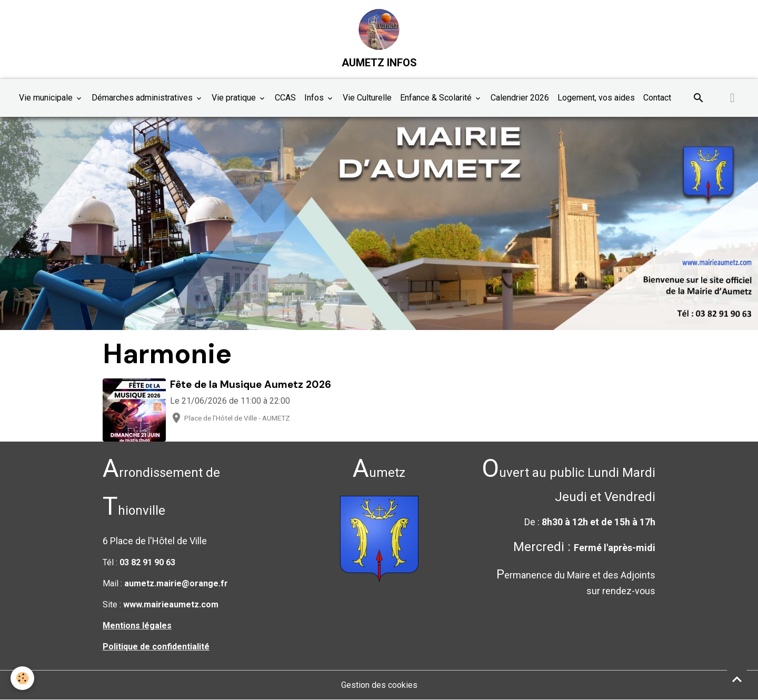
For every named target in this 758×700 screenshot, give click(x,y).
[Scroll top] (737, 679)
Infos (315, 98)
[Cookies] (22, 678)
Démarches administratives (143, 98)
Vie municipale (47, 98)
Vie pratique (235, 98)
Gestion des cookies (379, 685)
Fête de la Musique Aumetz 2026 (251, 384)
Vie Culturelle (367, 98)
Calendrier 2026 (520, 98)
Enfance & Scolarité (437, 98)
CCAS (285, 98)
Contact (657, 98)
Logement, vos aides (596, 98)
